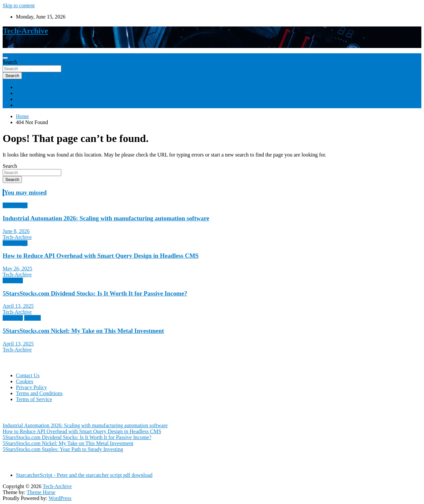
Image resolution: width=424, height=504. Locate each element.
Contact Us (28, 375)
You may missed (25, 192)
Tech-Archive (25, 31)
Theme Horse (41, 492)
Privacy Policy (31, 387)
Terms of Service (34, 399)
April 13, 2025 (18, 306)
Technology (28, 87)
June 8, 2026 (16, 231)
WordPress (60, 498)
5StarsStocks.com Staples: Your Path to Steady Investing (63, 449)
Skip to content (19, 5)
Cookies (25, 381)
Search (10, 62)
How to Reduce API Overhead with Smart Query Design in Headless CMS (101, 256)
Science (24, 105)
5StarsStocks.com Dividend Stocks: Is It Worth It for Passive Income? (95, 293)
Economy (26, 99)
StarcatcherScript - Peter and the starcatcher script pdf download (84, 475)
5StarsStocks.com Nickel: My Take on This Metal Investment (83, 331)
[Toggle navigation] (5, 58)
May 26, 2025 (17, 269)
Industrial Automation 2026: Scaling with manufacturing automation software (106, 218)
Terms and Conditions (39, 393)
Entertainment (31, 93)
